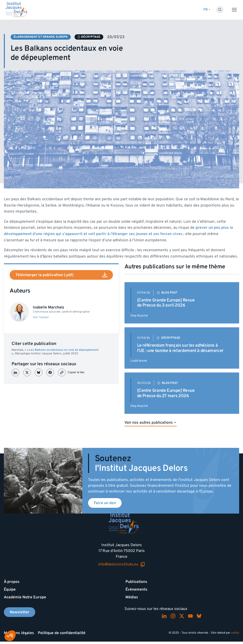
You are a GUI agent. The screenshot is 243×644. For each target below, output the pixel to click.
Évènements (136, 589)
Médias (132, 597)
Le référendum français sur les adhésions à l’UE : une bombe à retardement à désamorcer (180, 348)
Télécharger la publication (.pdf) (61, 275)
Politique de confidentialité (62, 633)
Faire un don (105, 503)
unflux (235, 633)
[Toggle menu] (234, 10)
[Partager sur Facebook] (50, 372)
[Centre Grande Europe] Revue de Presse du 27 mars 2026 (166, 393)
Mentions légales (19, 633)
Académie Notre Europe (25, 597)
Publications (136, 582)
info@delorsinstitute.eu (122, 564)
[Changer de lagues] (207, 10)
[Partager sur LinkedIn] (15, 372)
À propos (12, 582)
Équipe (10, 589)
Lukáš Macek (139, 361)
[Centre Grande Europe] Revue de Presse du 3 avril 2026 (166, 303)
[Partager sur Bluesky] (39, 372)
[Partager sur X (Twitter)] (27, 372)
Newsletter (20, 612)
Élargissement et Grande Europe (41, 37)
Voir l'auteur (41, 317)
